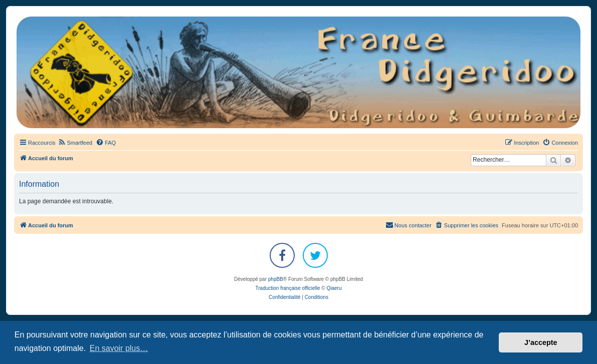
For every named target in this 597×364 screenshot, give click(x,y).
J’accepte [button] (541, 342)
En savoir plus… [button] (119, 348)
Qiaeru (334, 288)
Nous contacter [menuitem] (409, 225)
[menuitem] (75, 143)
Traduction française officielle (288, 288)
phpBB (276, 279)
